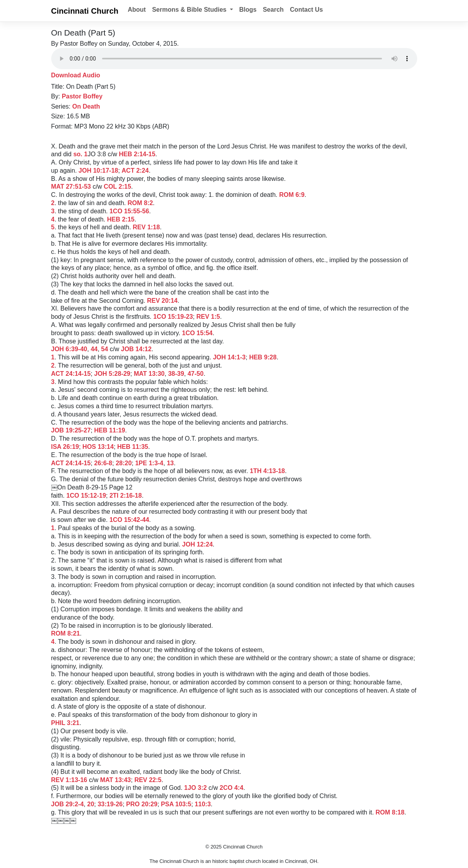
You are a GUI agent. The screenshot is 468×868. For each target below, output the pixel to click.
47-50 (196, 374)
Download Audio (76, 75)
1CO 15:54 (197, 333)
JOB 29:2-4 (68, 804)
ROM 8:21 (66, 633)
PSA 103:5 (176, 804)
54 (105, 349)
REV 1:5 (208, 317)
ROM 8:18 (390, 812)
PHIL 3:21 (65, 723)
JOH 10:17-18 (98, 171)
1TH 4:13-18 (267, 471)
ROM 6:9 (292, 195)
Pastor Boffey (82, 96)
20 (91, 804)
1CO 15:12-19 (86, 496)
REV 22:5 (148, 780)
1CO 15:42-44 (129, 520)
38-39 (176, 374)
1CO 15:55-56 (129, 211)
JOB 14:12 (136, 349)
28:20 (124, 463)
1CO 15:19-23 (173, 317)
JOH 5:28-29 (112, 374)
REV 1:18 (146, 227)
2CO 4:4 (231, 788)
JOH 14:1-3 (230, 357)
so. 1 (80, 154)
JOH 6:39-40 (69, 349)
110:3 (203, 804)
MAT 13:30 (149, 374)
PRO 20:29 (142, 804)
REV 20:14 (162, 301)
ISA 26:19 (65, 447)
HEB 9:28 (263, 357)
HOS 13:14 (98, 447)
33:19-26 (110, 804)
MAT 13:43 (116, 780)
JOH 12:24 (197, 544)
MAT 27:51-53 (71, 187)
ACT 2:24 (135, 171)
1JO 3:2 (195, 788)
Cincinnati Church (85, 11)
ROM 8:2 (140, 203)
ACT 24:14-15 (71, 374)
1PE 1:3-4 (149, 463)
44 (94, 349)
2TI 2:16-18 (126, 496)
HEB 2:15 (121, 219)
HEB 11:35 (133, 447)
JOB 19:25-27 (71, 430)
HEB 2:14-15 (137, 154)
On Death (86, 106)
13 (170, 463)
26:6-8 (103, 463)
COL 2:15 (117, 187)
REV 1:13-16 (69, 780)
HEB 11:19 (110, 430)
